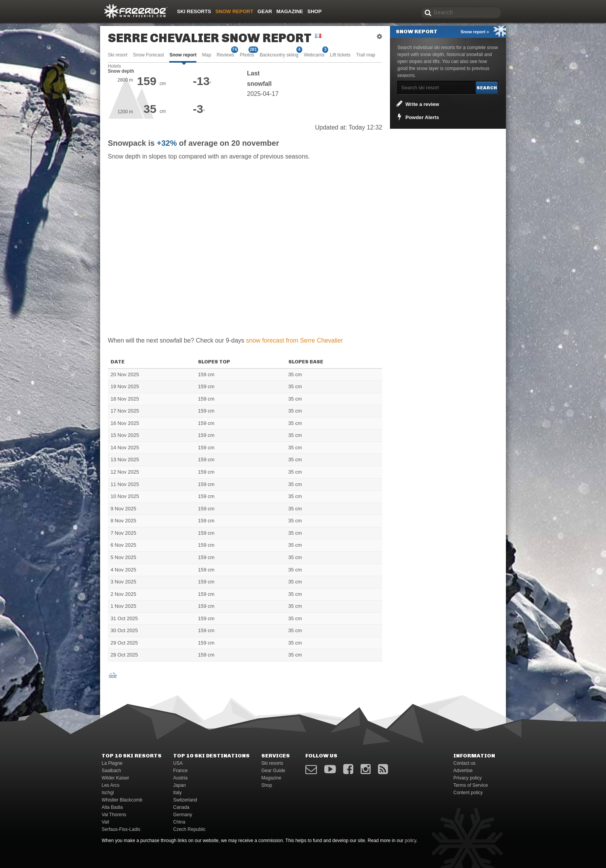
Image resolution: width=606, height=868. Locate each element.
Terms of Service (471, 785)
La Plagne (112, 763)
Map (207, 55)
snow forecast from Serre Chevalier (295, 340)
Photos (247, 54)
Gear (265, 11)
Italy (177, 793)
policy (410, 841)
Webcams (314, 54)
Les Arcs (111, 785)
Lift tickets (340, 55)
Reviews (225, 54)
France (180, 771)
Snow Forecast (148, 55)
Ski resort (118, 55)
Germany (183, 815)
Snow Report (234, 11)
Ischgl (108, 793)
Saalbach (111, 771)
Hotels (114, 66)
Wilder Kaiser (115, 778)
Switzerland (185, 800)
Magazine (290, 11)
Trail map (366, 55)
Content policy (468, 793)
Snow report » (475, 32)
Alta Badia (112, 807)
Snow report (183, 55)
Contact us (464, 763)
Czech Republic (189, 829)
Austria (180, 778)
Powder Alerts (417, 117)
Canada (181, 807)
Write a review (417, 104)
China (179, 822)
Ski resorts (194, 11)
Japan (180, 785)
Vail (105, 822)
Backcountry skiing (279, 54)
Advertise (463, 771)
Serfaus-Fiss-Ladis (121, 829)
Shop (314, 11)
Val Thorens (114, 815)
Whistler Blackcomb (122, 800)
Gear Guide (273, 771)
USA (178, 763)
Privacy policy (467, 778)
